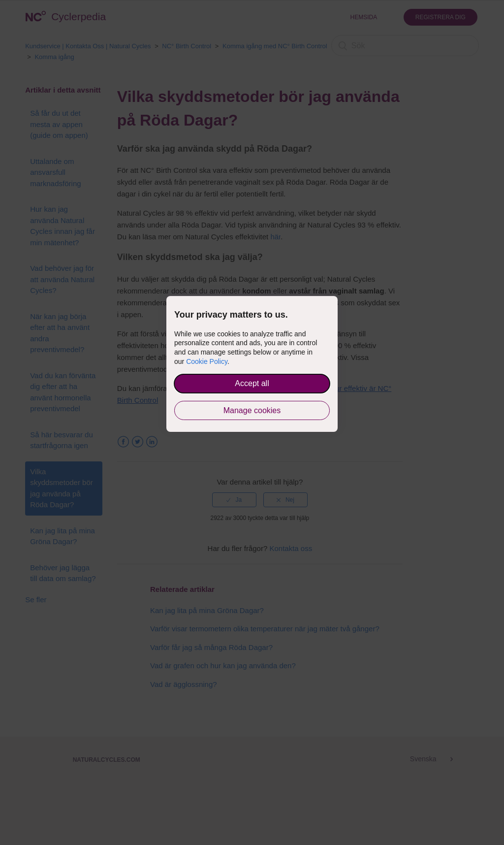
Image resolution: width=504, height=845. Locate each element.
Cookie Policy (207, 361)
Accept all (252, 383)
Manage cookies (252, 410)
